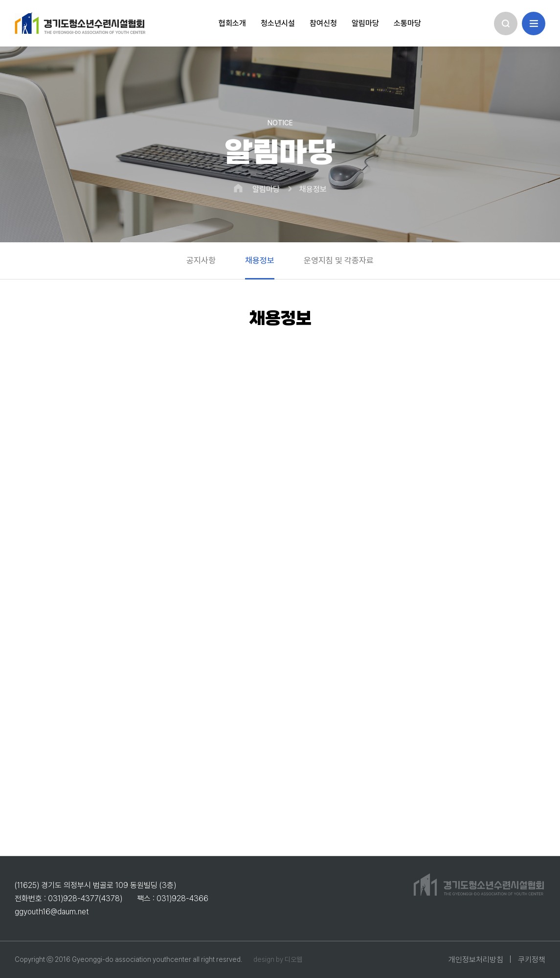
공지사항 (201, 260)
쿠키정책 (532, 960)
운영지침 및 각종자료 (339, 260)
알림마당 (266, 189)
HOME (238, 188)
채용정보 (313, 189)
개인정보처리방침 (476, 960)
